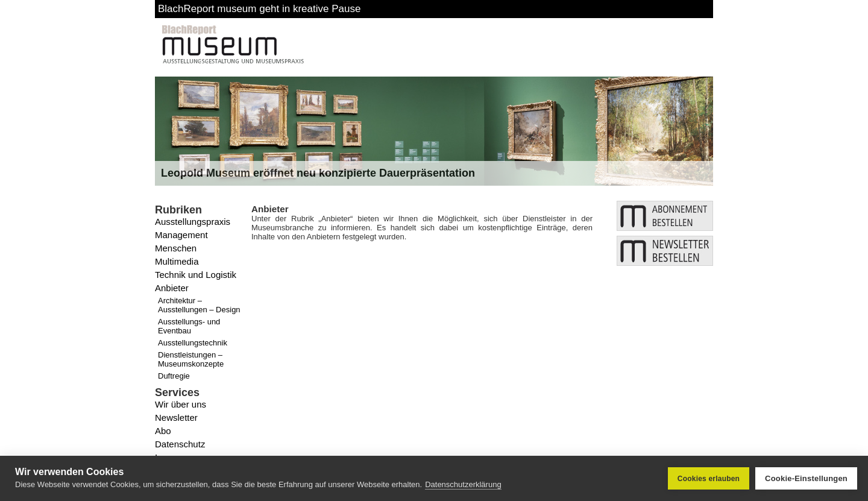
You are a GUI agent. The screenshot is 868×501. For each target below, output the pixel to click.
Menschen (176, 248)
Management (181, 235)
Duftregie (174, 376)
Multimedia (177, 261)
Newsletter (176, 417)
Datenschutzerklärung (463, 484)
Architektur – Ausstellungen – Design (199, 305)
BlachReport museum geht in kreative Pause (259, 9)
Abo (163, 431)
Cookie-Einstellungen (806, 478)
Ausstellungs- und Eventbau (189, 326)
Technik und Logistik (196, 275)
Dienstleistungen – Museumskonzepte (191, 359)
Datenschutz (180, 444)
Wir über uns (181, 404)
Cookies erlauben (709, 479)
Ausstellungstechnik (193, 343)
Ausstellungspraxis (193, 222)
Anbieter (172, 288)
